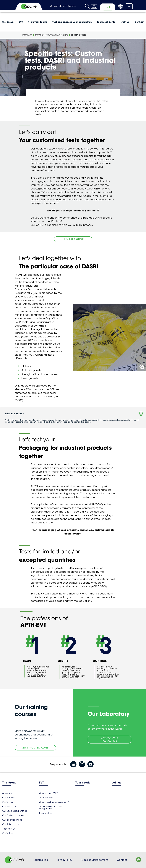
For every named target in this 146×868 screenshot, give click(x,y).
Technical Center (107, 22)
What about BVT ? (48, 793)
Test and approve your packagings (72, 22)
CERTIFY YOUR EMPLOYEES (35, 748)
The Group (9, 783)
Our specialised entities (15, 811)
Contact (122, 860)
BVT (21, 22)
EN (129, 7)
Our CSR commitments (14, 815)
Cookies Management (95, 860)
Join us (117, 783)
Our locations (9, 807)
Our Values (8, 833)
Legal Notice (41, 860)
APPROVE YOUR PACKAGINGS (109, 739)
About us (7, 793)
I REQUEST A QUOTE (73, 239)
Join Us (125, 22)
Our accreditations (12, 820)
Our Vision (7, 802)
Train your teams (38, 22)
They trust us (9, 829)
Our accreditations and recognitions (51, 808)
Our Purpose (9, 798)
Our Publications (11, 824)
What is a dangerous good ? (54, 802)
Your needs (83, 783)
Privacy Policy (65, 860)
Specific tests (79, 35)
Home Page (27, 35)
